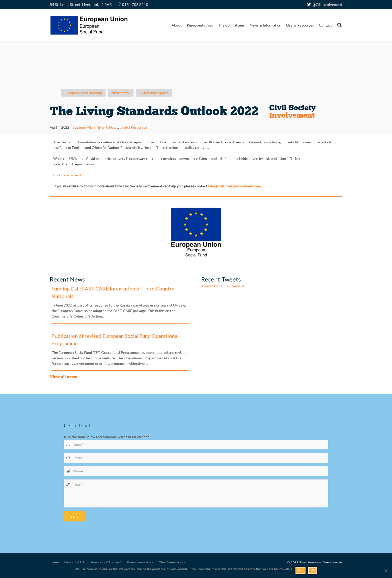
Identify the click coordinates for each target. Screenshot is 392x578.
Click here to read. (67, 175)
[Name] (196, 445)
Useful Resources (134, 127)
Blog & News (108, 127)
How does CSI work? (106, 563)
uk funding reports (154, 93)
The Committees (172, 563)
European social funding (83, 93)
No (313, 570)
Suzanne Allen (84, 127)
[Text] (196, 493)
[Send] (74, 516)
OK (300, 570)
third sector (121, 93)
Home (54, 563)
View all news (63, 377)
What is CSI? (74, 563)
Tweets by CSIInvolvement (223, 286)
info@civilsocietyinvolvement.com (234, 186)
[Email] (196, 458)
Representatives (140, 563)
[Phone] (196, 471)
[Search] (339, 25)
